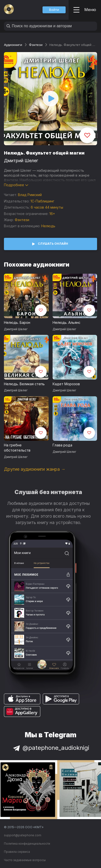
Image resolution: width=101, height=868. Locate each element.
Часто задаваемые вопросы (25, 860)
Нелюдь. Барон (17, 322)
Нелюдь (48, 226)
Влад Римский (30, 195)
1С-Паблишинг (42, 201)
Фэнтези (36, 45)
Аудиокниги (13, 45)
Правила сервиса (17, 852)
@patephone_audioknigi (51, 748)
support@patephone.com (23, 835)
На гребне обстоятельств (17, 448)
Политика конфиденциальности (27, 844)
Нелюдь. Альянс (66, 322)
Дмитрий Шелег (21, 161)
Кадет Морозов (66, 384)
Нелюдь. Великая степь (24, 384)
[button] (54, 10)
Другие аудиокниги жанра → (35, 469)
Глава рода (62, 445)
